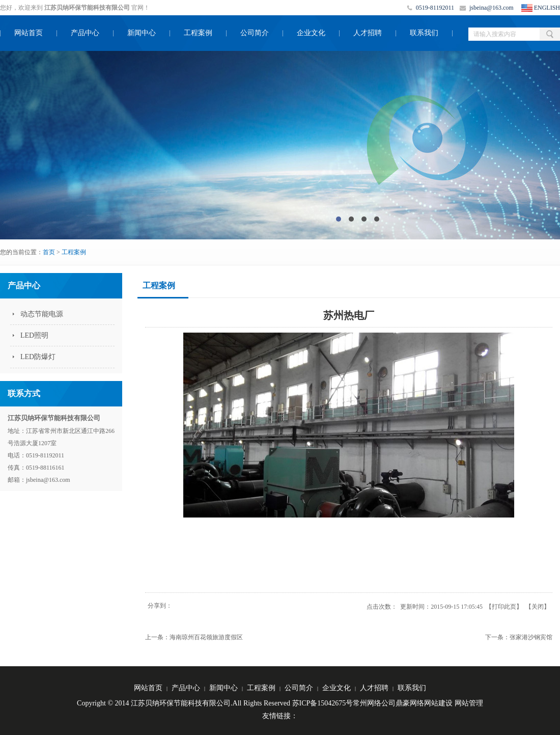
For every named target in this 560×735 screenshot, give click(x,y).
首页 (49, 252)
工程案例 (198, 33)
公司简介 (255, 33)
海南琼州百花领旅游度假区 (206, 637)
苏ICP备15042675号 (323, 703)
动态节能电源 (42, 314)
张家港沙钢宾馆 (531, 637)
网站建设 (438, 703)
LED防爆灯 (38, 357)
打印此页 (504, 607)
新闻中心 (142, 33)
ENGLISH (547, 8)
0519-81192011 (435, 8)
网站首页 (29, 33)
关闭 (538, 607)
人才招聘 (368, 33)
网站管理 (469, 703)
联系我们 (424, 33)
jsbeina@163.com (492, 8)
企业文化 (311, 33)
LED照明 (34, 335)
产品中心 (85, 33)
